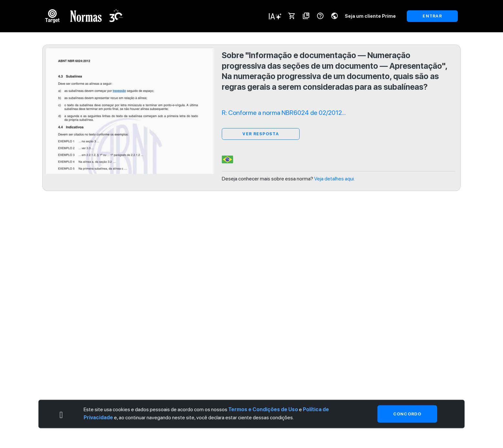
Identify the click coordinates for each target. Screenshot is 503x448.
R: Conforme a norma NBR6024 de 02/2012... (284, 113)
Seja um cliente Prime (370, 16)
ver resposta (261, 134)
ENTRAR (432, 16)
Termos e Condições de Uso (263, 409)
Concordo (407, 414)
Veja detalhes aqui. (334, 179)
